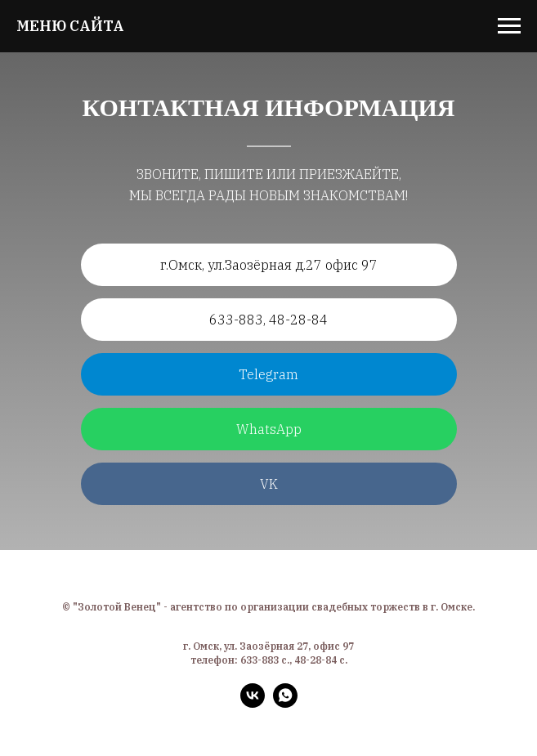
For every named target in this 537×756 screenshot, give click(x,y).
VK (269, 484)
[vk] (253, 703)
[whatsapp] (285, 703)
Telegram (268, 374)
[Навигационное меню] (509, 26)
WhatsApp (269, 429)
